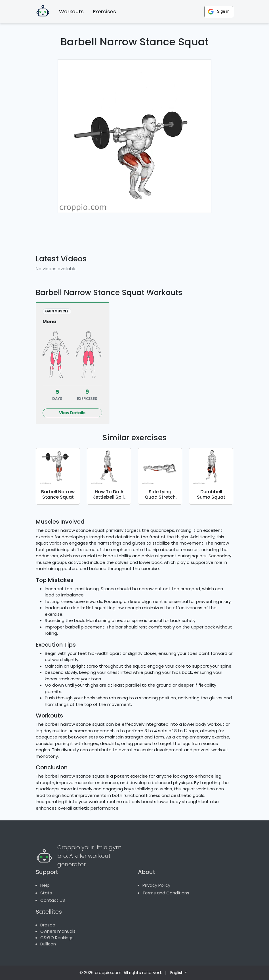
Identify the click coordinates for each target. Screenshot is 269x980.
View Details (72, 413)
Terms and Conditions (166, 893)
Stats (46, 893)
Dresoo (48, 925)
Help (45, 885)
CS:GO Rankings (57, 938)
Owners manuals (58, 931)
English (177, 973)
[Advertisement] (142, 230)
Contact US (53, 900)
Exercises (104, 12)
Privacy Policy (156, 885)
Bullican (48, 944)
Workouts (71, 12)
